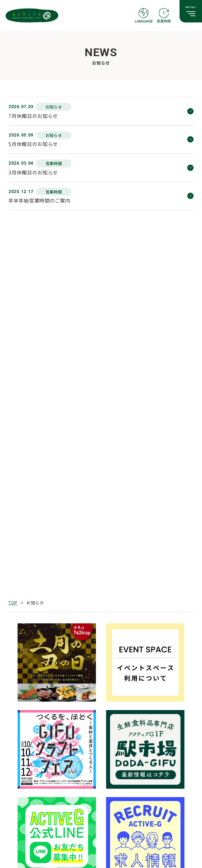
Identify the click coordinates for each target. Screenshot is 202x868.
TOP (13, 602)
